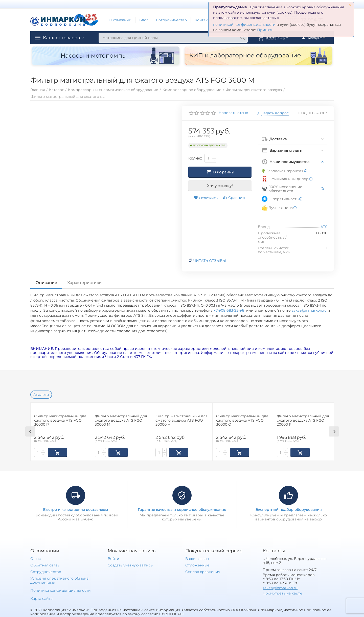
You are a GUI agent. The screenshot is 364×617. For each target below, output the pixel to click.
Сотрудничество (171, 20)
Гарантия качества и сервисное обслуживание (182, 509)
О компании (120, 20)
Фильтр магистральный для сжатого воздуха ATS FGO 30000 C (242, 420)
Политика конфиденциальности (61, 590)
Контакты (203, 20)
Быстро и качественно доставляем (75, 509)
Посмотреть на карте (282, 593)
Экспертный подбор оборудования (289, 509)
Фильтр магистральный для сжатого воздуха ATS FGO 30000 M (121, 420)
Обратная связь (45, 565)
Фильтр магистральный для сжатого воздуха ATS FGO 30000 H (181, 420)
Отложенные (197, 565)
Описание (46, 283)
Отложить (206, 198)
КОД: (303, 113)
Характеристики (84, 283)
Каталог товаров (63, 38)
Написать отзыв (233, 113)
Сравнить (234, 198)
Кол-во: (195, 158)
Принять (265, 30)
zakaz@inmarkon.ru (309, 310)
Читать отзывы (210, 261)
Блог (144, 20)
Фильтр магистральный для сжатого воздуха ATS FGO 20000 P (303, 420)
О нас (36, 558)
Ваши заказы (197, 558)
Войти (113, 558)
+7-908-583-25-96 (230, 310)
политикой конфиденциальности (244, 25)
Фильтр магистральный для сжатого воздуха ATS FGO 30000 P (60, 420)
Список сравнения (203, 571)
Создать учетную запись (130, 565)
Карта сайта (41, 598)
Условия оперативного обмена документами (59, 580)
